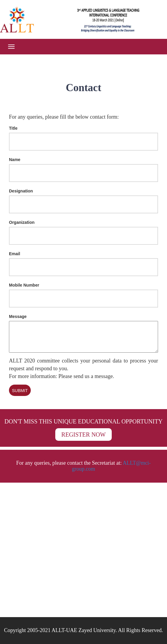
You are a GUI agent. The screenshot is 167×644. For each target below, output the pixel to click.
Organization (22, 222)
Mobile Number (24, 285)
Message (18, 316)
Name (15, 160)
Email (14, 254)
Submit (20, 391)
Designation (21, 191)
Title (13, 128)
